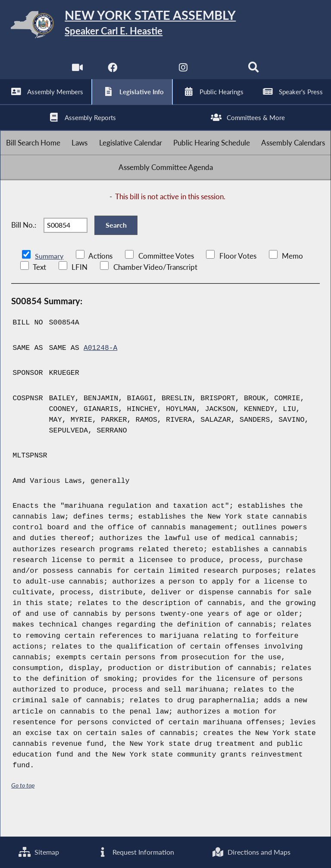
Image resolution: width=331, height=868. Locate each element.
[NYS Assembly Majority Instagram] (183, 73)
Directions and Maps (251, 852)
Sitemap (39, 852)
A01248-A (101, 372)
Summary (50, 280)
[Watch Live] (77, 73)
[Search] (254, 73)
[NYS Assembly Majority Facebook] (112, 73)
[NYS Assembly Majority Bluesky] (219, 73)
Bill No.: (24, 246)
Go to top (23, 809)
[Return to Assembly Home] (165, 26)
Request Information (135, 852)
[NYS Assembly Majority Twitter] (148, 73)
